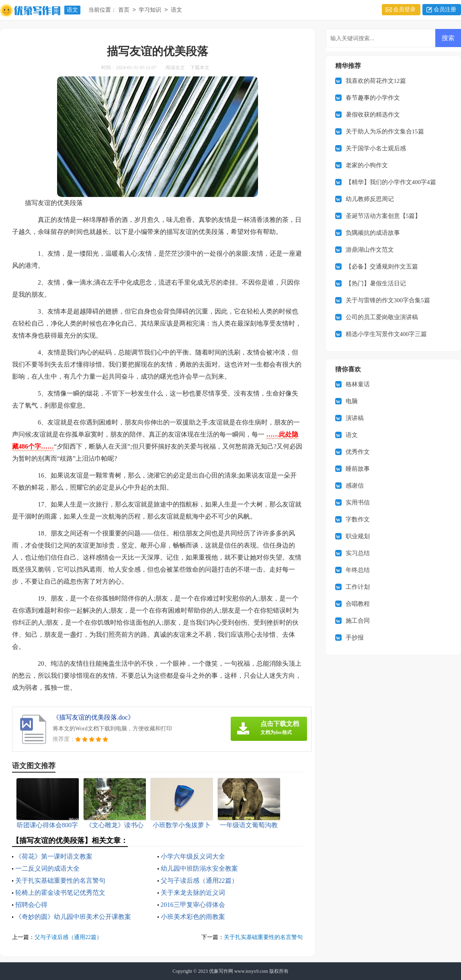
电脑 (352, 401)
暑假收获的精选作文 (373, 115)
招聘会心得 (31, 905)
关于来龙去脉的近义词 (193, 893)
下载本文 (200, 68)
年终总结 (358, 570)
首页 (124, 10)
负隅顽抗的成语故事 (373, 233)
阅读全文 (175, 68)
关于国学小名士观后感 (376, 148)
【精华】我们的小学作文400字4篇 (391, 182)
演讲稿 (355, 418)
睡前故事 (358, 469)
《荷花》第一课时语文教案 (54, 856)
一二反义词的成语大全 (47, 868)
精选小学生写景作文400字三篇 (386, 334)
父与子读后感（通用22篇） (199, 881)
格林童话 (358, 384)
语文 (72, 10)
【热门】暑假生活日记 (376, 283)
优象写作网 (221, 971)
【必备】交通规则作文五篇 (382, 267)
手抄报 (355, 638)
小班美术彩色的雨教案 (193, 917)
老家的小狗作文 (367, 165)
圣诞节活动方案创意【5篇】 (383, 216)
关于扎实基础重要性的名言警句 (60, 881)
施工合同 (358, 621)
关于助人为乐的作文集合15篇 (385, 131)
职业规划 (358, 536)
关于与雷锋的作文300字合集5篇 (388, 300)
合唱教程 (358, 604)
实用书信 (358, 502)
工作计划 (358, 587)
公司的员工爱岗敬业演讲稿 (382, 317)
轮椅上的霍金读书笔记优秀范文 (60, 893)
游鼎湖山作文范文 (370, 250)
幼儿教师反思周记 (370, 199)
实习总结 (358, 553)
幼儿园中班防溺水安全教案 (199, 868)
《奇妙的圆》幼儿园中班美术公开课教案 (73, 917)
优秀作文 (358, 452)
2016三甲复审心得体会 (193, 905)
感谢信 (355, 486)
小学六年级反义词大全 (193, 856)
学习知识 (150, 10)
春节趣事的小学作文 (373, 98)
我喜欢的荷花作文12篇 (376, 81)
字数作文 (358, 519)
